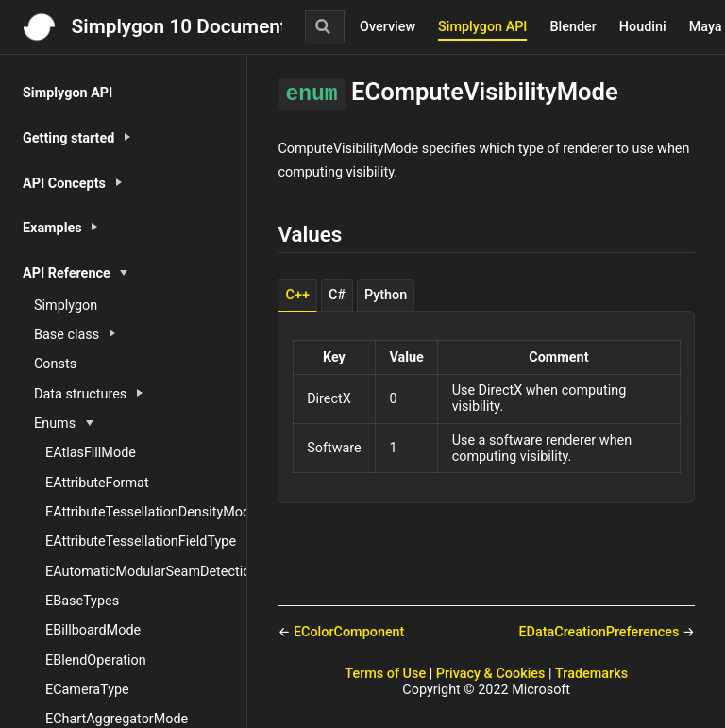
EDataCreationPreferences (600, 632)
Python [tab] (386, 295)
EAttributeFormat (97, 483)
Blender (573, 27)
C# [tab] (337, 295)
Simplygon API (482, 27)
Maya (706, 27)
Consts (55, 364)
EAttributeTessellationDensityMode (146, 512)
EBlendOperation (96, 660)
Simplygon (66, 305)
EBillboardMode (93, 630)
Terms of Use (385, 674)
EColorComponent (349, 632)
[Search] (325, 26)
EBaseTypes (82, 601)
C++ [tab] (298, 295)
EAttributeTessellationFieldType (141, 542)
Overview (388, 27)
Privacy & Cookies (491, 674)
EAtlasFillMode (91, 453)
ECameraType (87, 690)
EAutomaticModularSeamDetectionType (146, 572)
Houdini (643, 27)
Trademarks (591, 674)
